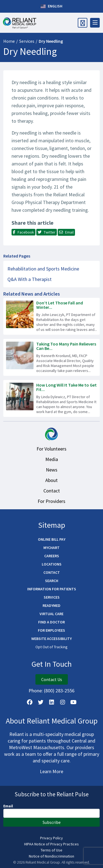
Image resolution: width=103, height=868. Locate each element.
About (51, 480)
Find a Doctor (51, 622)
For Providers (51, 501)
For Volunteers (51, 449)
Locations (52, 564)
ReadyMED (51, 606)
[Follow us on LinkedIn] (52, 702)
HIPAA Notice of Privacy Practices (51, 844)
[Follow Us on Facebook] (30, 702)
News (52, 470)
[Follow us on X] (41, 702)
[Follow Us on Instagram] (63, 702)
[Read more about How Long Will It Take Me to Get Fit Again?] (51, 398)
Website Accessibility (51, 639)
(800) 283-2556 (59, 691)
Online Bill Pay (52, 539)
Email (8, 806)
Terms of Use (51, 850)
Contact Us (52, 679)
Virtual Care (51, 614)
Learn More (51, 771)
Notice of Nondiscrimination (51, 856)
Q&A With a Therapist (30, 279)
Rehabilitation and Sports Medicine (43, 269)
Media (52, 459)
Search (52, 581)
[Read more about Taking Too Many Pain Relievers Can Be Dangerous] (51, 357)
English (51, 6)
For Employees (51, 630)
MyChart (51, 548)
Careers (52, 556)
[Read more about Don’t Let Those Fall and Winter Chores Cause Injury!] (51, 316)
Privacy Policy (51, 838)
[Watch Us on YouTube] (74, 702)
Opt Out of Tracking (51, 647)
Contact (52, 491)
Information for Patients (52, 589)
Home (9, 41)
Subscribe (52, 822)
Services (27, 41)
